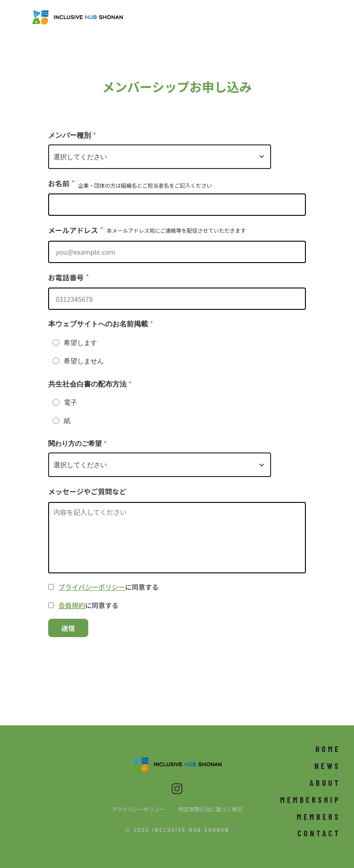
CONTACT (319, 833)
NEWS (327, 766)
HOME (328, 749)
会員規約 (72, 605)
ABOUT (325, 783)
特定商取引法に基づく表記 (210, 809)
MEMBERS (319, 817)
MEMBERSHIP (310, 800)
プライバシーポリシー (92, 587)
